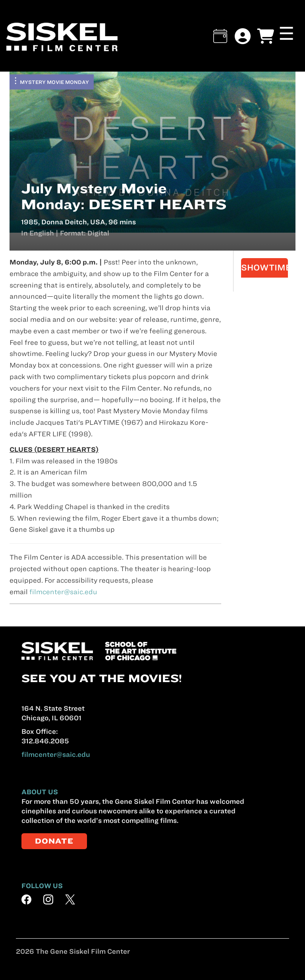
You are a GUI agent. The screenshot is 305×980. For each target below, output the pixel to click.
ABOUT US (40, 792)
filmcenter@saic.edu (63, 592)
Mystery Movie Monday (54, 82)
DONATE (54, 841)
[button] (220, 36)
